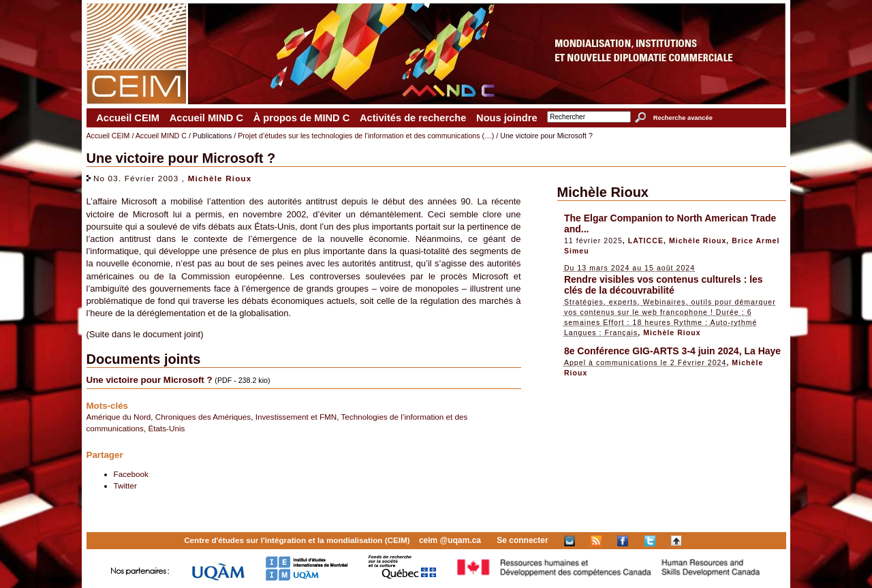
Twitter (125, 485)
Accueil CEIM (128, 118)
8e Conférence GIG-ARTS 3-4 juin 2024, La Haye (672, 351)
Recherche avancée (683, 118)
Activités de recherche (413, 118)
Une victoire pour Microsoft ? (150, 380)
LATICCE (646, 241)
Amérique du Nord (119, 417)
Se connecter (522, 540)
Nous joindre (507, 118)
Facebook (131, 474)
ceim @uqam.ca (450, 540)
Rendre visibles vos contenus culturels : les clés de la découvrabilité (664, 285)
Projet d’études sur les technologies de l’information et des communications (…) (366, 136)
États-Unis (166, 428)
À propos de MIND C (302, 118)
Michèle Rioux (220, 178)
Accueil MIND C (206, 118)
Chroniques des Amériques (203, 417)
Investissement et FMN (296, 417)
